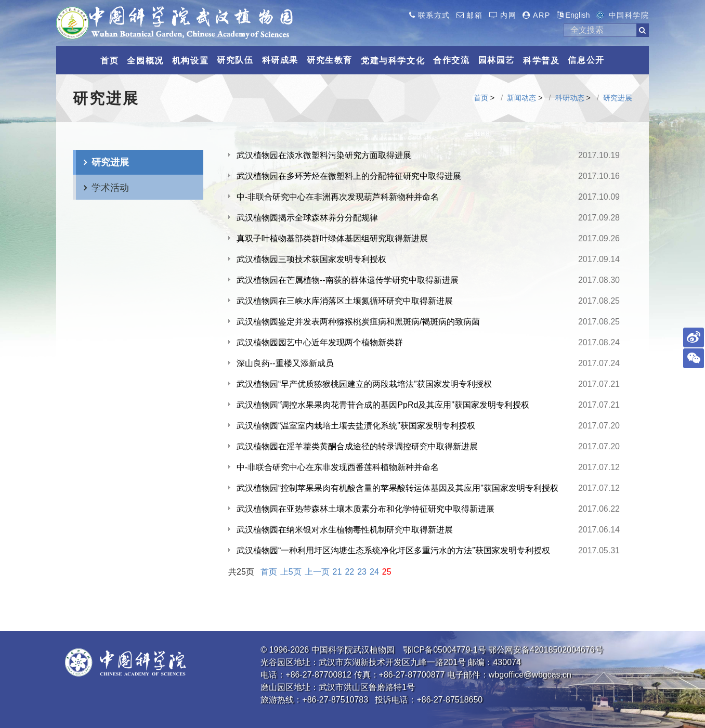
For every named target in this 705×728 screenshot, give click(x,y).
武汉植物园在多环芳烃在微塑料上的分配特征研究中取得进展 (349, 176)
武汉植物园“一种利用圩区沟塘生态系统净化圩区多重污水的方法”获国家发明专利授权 (393, 550)
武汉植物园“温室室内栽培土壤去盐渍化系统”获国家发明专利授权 (356, 426)
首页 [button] (109, 61)
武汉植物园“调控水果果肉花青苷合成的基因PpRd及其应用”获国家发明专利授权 (383, 405)
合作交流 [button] (451, 60)
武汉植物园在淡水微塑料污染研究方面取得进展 (324, 155)
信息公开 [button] (586, 60)
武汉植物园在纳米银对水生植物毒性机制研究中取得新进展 (345, 530)
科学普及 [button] (541, 61)
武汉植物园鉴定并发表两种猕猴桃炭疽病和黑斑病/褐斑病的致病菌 (358, 322)
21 (337, 572)
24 (374, 572)
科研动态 (570, 98)
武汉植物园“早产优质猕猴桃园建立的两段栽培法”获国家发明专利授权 (364, 384)
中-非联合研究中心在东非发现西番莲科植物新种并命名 (338, 467)
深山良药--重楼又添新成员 (285, 363)
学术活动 (110, 187)
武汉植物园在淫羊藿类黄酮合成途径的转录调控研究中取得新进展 (357, 446)
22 (349, 572)
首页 (481, 98)
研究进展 (618, 98)
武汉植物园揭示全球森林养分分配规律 (307, 218)
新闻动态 (521, 98)
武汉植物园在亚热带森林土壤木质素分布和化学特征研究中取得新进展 (365, 509)
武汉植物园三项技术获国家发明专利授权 (311, 259)
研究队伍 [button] (235, 60)
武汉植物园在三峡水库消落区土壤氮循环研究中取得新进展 (345, 301)
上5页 (291, 572)
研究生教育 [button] (330, 60)
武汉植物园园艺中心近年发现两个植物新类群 (320, 342)
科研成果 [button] (280, 60)
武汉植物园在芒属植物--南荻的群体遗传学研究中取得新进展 (348, 280)
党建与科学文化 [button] (393, 61)
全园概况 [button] (145, 61)
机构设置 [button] (190, 61)
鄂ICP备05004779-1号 (445, 650)
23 (362, 572)
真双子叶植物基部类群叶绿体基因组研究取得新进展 (332, 238)
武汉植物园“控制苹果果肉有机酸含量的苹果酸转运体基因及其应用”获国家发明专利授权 (397, 488)
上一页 (317, 572)
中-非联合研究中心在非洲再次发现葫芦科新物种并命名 (338, 197)
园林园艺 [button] (497, 60)
